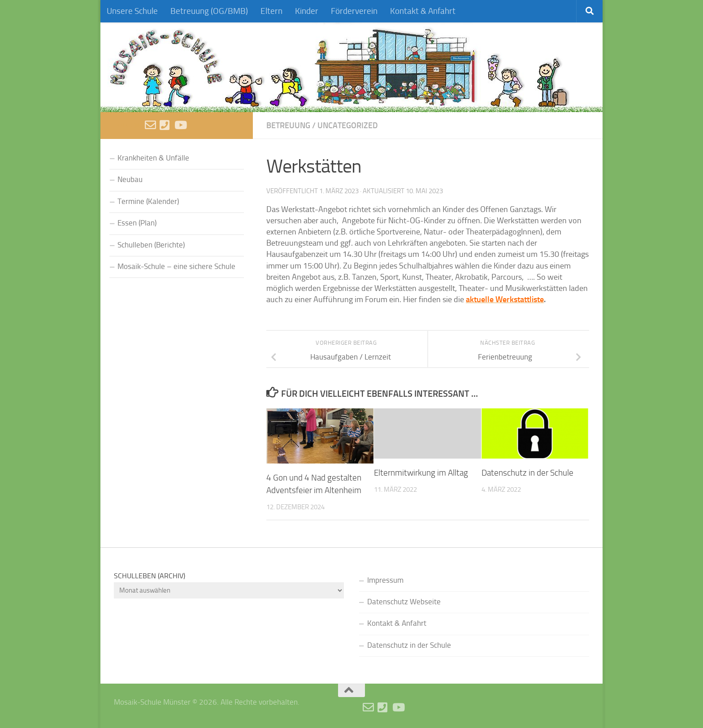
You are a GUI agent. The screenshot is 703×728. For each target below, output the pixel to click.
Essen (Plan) (137, 223)
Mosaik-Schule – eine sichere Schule (176, 266)
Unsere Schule (132, 11)
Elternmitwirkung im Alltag (421, 473)
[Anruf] (165, 125)
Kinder (307, 11)
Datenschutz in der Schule (527, 473)
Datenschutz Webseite (404, 602)
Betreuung (288, 125)
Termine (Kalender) (148, 201)
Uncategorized (348, 125)
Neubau (130, 180)
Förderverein (354, 11)
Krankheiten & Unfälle (153, 158)
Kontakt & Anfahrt (423, 11)
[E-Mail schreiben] (150, 125)
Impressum (385, 580)
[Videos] (180, 125)
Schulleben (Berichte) (151, 245)
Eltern (271, 11)
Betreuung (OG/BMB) (209, 11)
